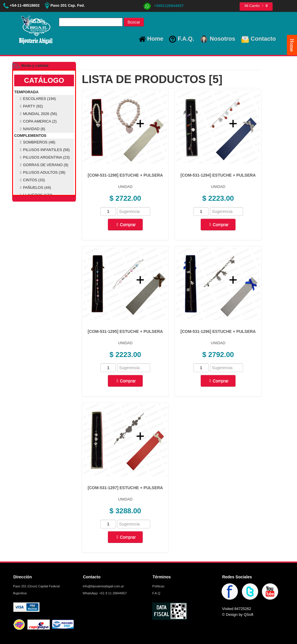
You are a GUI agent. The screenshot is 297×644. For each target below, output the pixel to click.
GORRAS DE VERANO (43, 165)
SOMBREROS (37, 142)
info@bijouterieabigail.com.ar (103, 586)
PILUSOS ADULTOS (42, 172)
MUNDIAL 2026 (38, 114)
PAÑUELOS (35, 188)
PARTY (31, 106)
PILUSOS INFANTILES (44, 150)
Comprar (125, 225)
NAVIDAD (32, 129)
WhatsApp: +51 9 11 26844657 (104, 593)
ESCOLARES (37, 99)
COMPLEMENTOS (30, 136)
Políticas (158, 586)
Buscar (134, 22)
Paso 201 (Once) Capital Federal (36, 586)
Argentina (19, 593)
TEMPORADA (26, 92)
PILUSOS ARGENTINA (44, 157)
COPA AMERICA (37, 121)
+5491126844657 (163, 6)
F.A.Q (156, 593)
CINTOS (32, 180)
